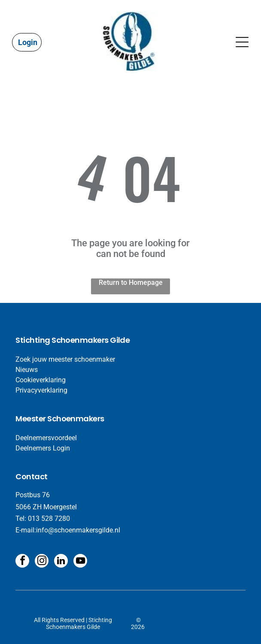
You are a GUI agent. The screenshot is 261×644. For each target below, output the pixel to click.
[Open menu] (242, 42)
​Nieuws (27, 370)
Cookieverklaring (41, 380)
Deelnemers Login (43, 448)
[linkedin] (61, 562)
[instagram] (42, 562)
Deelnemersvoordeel (46, 438)
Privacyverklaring (41, 390)
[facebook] (22, 562)
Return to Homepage (131, 283)
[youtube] (80, 562)
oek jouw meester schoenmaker (67, 359)
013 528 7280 (49, 519)
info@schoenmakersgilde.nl (78, 530)
